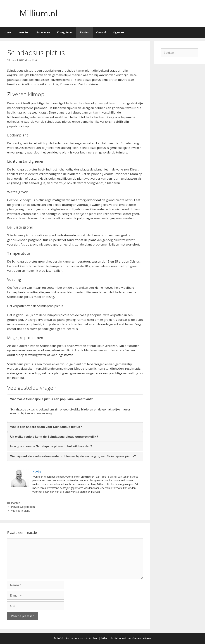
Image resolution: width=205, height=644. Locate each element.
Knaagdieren (65, 32)
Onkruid (101, 32)
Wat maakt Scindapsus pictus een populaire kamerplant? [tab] (50, 399)
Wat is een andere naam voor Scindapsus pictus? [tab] (45, 427)
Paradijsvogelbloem (23, 507)
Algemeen (119, 32)
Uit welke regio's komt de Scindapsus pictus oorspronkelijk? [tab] (53, 437)
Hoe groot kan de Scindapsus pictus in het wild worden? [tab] (50, 446)
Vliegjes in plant (20, 511)
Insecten (24, 32)
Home (7, 32)
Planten (84, 32)
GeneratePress (142, 638)
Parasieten (43, 32)
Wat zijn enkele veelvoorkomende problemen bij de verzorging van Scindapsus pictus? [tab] (72, 456)
